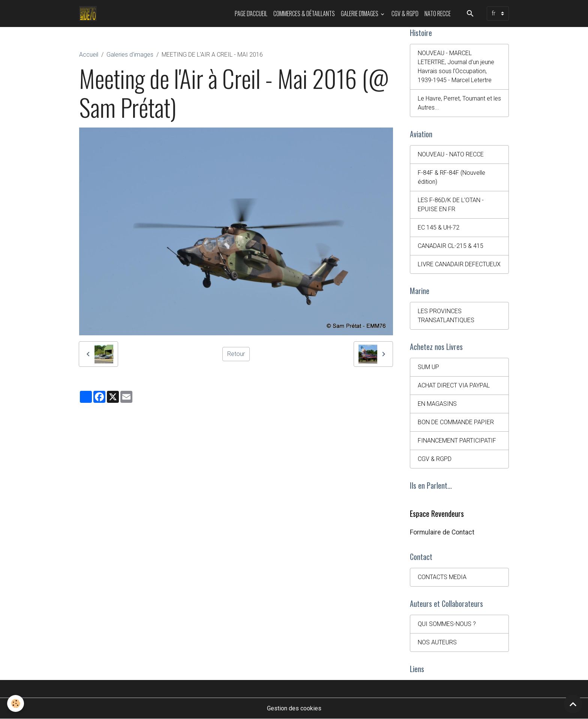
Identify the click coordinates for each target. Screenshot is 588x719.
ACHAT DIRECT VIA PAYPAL (454, 385)
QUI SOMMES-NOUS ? (447, 624)
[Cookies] (16, 703)
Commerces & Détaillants (304, 14)
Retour (236, 354)
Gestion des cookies (294, 708)
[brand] (89, 14)
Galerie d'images (360, 14)
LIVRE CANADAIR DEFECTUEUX (459, 264)
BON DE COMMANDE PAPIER (456, 422)
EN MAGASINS (437, 404)
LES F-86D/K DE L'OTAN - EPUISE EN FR (451, 205)
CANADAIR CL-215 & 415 (451, 246)
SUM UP (428, 367)
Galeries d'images (130, 55)
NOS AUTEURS (437, 642)
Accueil (89, 55)
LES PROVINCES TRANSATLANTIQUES (446, 316)
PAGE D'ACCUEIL (251, 14)
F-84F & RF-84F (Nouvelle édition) (451, 177)
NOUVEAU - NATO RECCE (451, 154)
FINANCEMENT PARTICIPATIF (457, 441)
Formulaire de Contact (442, 532)
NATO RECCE (438, 14)
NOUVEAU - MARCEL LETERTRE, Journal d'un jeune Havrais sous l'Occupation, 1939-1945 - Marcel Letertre (456, 67)
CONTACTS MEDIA (442, 577)
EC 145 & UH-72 (439, 227)
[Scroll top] (573, 704)
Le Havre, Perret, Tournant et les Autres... (459, 103)
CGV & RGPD (405, 14)
